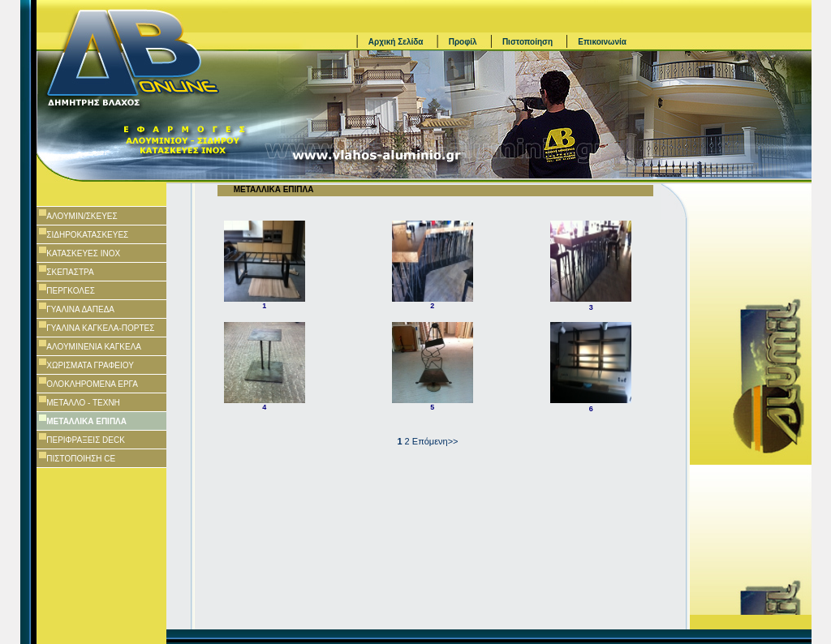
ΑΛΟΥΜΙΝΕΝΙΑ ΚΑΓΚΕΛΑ (94, 347)
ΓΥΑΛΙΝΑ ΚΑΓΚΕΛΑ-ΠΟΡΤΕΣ (100, 328)
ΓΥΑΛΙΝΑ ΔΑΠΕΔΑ (80, 309)
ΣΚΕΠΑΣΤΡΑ (70, 272)
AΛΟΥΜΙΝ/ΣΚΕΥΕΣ (82, 216)
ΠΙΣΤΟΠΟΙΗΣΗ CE (81, 459)
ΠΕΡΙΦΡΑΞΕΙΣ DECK (86, 440)
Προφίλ (463, 42)
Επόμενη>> (435, 441)
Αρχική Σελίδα (396, 42)
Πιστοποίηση (527, 42)
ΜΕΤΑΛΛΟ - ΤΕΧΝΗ (83, 403)
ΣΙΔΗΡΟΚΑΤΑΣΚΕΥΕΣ (87, 235)
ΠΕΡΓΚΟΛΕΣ (71, 291)
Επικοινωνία (602, 42)
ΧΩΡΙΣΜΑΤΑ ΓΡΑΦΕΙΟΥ (90, 365)
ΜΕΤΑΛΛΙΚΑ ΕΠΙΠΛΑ (86, 421)
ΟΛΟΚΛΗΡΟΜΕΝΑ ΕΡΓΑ (92, 384)
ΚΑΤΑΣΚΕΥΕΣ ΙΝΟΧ (83, 253)
